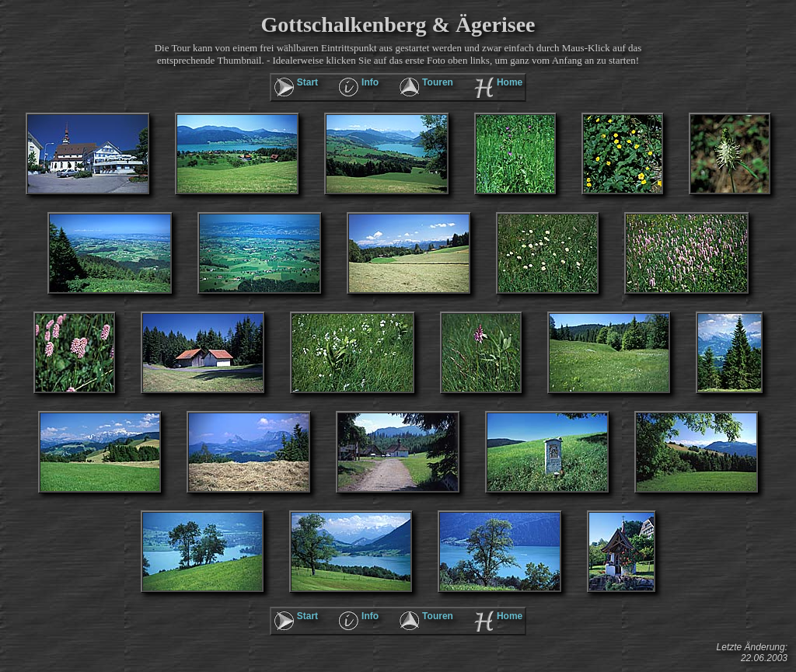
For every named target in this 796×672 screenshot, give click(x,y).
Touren (438, 82)
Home (510, 82)
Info (370, 82)
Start (307, 82)
